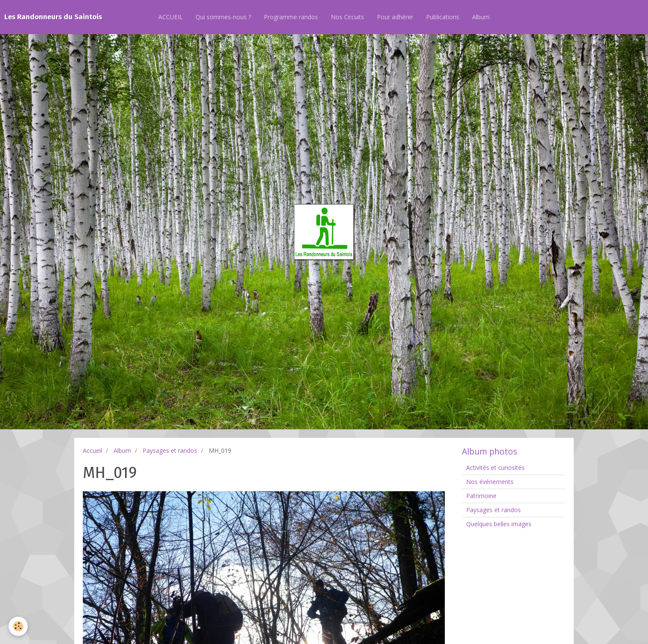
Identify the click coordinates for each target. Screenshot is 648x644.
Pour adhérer (395, 17)
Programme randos (291, 17)
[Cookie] (18, 626)
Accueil (92, 450)
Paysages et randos (170, 450)
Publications (443, 17)
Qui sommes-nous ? (223, 17)
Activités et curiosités (495, 468)
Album (481, 17)
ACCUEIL (171, 17)
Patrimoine (481, 496)
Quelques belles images (499, 524)
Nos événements (490, 482)
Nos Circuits (347, 17)
